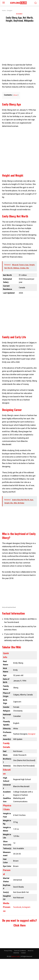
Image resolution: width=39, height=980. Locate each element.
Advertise (16, 953)
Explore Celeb (16, 956)
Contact (23, 953)
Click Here (20, 925)
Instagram (26, 907)
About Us (31, 951)
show (15, 95)
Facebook (17, 907)
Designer (10, 10)
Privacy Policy (8, 951)
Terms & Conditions (20, 951)
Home (4, 10)
